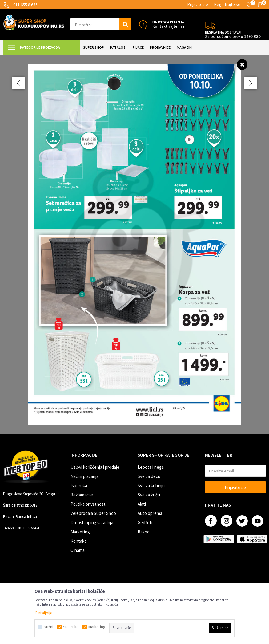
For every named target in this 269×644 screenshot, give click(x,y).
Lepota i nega (151, 467)
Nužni (48, 627)
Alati (142, 504)
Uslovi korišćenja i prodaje (95, 467)
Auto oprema (150, 513)
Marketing (80, 532)
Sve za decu (149, 476)
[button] (101, 24)
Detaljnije (44, 613)
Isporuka (79, 486)
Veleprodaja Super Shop (93, 513)
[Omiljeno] (249, 5)
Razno (144, 532)
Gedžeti (145, 522)
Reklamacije (82, 495)
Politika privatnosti (88, 504)
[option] (134, 245)
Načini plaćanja (84, 476)
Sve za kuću (149, 495)
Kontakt (78, 541)
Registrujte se (227, 4)
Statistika (71, 627)
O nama (78, 550)
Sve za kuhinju (151, 486)
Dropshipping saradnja (92, 522)
